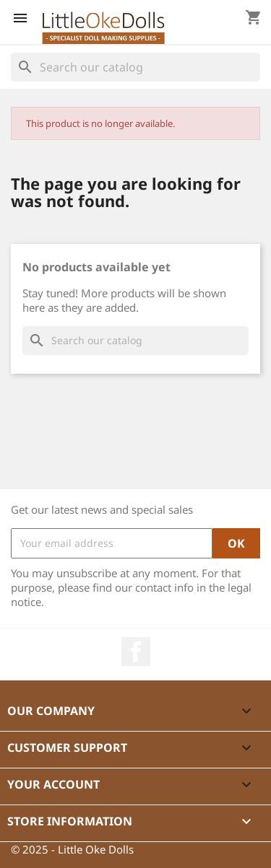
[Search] (135, 67)
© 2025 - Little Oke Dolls (72, 849)
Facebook (136, 652)
